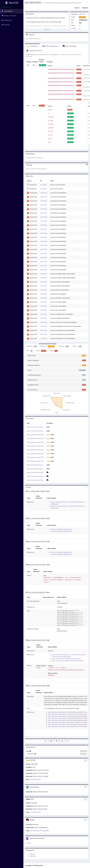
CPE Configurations (50, 46)
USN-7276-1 (44, 193)
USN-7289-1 (44, 209)
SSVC (54, 351)
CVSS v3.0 (64, 346)
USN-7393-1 (44, 282)
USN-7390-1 (44, 278)
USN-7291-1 (44, 225)
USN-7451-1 (44, 306)
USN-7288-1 (44, 201)
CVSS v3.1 (48, 346)
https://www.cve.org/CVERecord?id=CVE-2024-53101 (43, 480)
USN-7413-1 (44, 290)
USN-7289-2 (44, 213)
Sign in (77, 8)
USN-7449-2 (44, 298)
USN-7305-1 (44, 253)
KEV (30, 351)
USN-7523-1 (44, 326)
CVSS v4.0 (32, 346)
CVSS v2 (77, 346)
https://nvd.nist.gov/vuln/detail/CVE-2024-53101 (41, 476)
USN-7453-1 (44, 314)
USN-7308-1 (44, 257)
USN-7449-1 (44, 294)
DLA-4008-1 (44, 185)
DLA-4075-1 (44, 189)
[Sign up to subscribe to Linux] (84, 751)
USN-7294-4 (44, 245)
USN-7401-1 (44, 286)
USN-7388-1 (44, 270)
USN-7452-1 (44, 310)
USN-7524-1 (44, 330)
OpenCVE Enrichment (34, 51)
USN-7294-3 (44, 241)
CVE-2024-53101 (33, 3)
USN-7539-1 (44, 334)
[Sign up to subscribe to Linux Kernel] (84, 754)
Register (85, 8)
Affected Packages (70, 46)
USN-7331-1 (44, 266)
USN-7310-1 (44, 262)
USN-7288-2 (44, 205)
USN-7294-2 (44, 237)
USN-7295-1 (44, 249)
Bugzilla (45, 831)
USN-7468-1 (44, 322)
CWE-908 (33, 856)
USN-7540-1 (44, 338)
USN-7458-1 (44, 318)
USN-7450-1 (44, 302)
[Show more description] (47, 29)
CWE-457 (33, 854)
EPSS (41, 351)
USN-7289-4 (44, 221)
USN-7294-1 (44, 233)
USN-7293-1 (44, 229)
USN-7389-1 (44, 274)
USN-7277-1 (44, 197)
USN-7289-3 (44, 217)
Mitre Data (32, 46)
